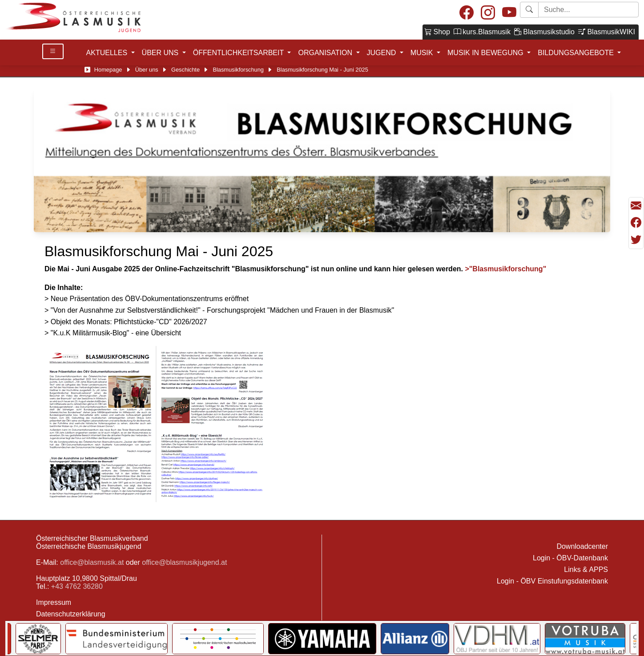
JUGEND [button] (382, 53)
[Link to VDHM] (497, 639)
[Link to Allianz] (415, 639)
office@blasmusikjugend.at (184, 562)
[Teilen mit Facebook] (636, 223)
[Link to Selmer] (38, 639)
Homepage (108, 70)
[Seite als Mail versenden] (636, 206)
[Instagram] (488, 13)
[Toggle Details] (53, 51)
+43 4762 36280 (77, 586)
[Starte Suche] (588, 10)
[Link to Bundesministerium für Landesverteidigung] (117, 639)
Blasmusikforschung (238, 70)
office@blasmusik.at (92, 562)
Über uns (147, 70)
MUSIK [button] (423, 53)
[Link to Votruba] (585, 639)
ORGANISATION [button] (326, 53)
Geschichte (185, 70)
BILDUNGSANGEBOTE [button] (577, 53)
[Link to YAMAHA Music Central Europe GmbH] (322, 639)
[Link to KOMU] (218, 639)
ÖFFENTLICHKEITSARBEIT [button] (239, 53)
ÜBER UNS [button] (161, 53)
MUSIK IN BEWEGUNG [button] (486, 53)
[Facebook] (467, 13)
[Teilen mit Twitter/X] (636, 240)
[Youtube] (509, 13)
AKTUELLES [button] (108, 53)
